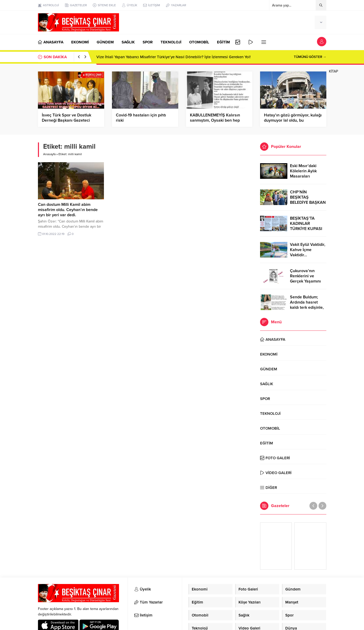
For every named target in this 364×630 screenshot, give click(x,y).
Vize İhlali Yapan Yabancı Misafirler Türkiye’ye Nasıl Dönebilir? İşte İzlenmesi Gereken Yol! (174, 57)
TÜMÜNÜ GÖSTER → (310, 57)
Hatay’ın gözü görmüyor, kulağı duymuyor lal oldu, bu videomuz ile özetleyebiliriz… (293, 120)
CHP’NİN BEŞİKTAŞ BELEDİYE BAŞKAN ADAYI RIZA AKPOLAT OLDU (308, 202)
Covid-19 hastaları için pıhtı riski (141, 118)
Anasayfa (49, 154)
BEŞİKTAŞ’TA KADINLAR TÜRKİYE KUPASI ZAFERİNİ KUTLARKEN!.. (306, 229)
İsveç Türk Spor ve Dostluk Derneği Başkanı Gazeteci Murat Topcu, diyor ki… (67, 120)
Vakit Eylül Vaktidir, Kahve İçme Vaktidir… (308, 250)
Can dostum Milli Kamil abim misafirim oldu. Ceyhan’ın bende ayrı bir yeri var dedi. (68, 210)
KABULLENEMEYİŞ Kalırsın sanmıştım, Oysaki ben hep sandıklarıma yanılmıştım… (215, 120)
